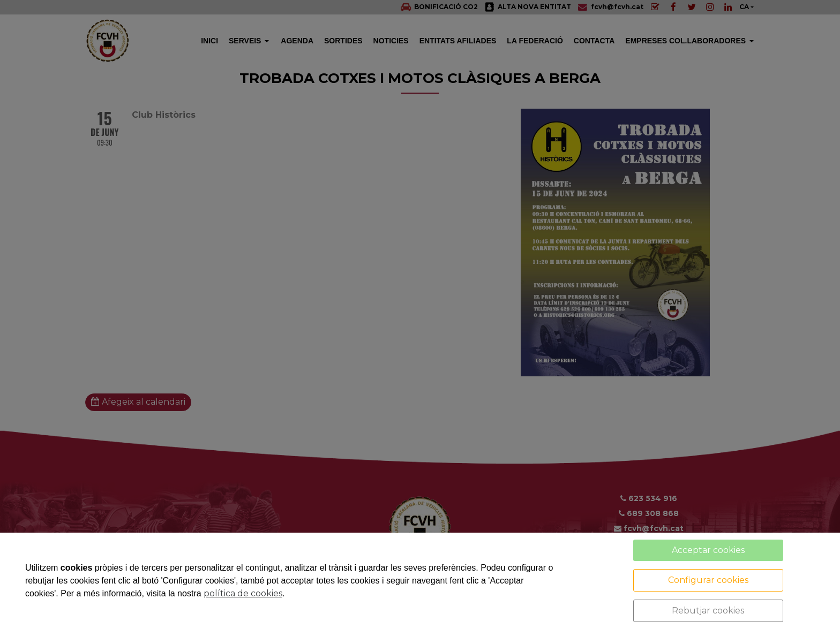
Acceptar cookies (708, 550)
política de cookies (243, 593)
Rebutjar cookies (708, 611)
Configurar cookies (708, 580)
